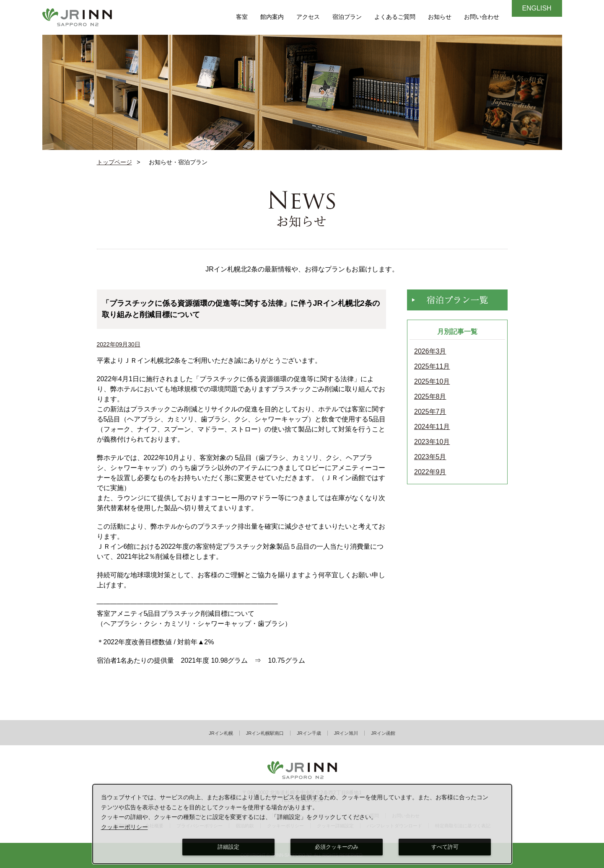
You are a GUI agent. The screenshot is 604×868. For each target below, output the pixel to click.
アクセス (308, 17)
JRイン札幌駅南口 (265, 733)
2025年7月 (430, 412)
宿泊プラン (347, 17)
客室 (242, 17)
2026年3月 (430, 351)
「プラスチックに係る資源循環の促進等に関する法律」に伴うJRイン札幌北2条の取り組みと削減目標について (241, 309)
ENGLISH (537, 8)
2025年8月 (430, 397)
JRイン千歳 (309, 733)
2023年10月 (432, 442)
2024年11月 (432, 427)
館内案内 (272, 17)
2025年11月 (432, 367)
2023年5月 (430, 457)
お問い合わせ (482, 17)
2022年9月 (430, 472)
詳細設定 (228, 847)
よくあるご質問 (395, 17)
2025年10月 (432, 382)
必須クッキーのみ (337, 847)
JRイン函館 (383, 733)
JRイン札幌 (221, 733)
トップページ (114, 162)
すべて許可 (445, 847)
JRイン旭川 (346, 733)
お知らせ (440, 17)
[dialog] (302, 824)
